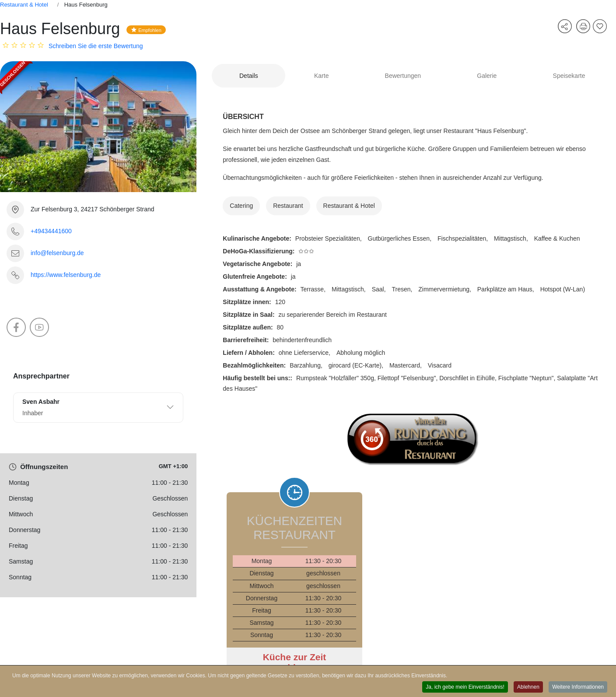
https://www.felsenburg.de (66, 275)
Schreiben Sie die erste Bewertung (96, 46)
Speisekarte (569, 76)
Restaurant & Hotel (24, 5)
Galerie (487, 76)
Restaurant (288, 206)
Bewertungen (403, 76)
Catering (241, 206)
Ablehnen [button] (528, 687)
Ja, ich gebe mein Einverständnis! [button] (465, 687)
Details (249, 76)
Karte (321, 76)
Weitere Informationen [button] (578, 687)
